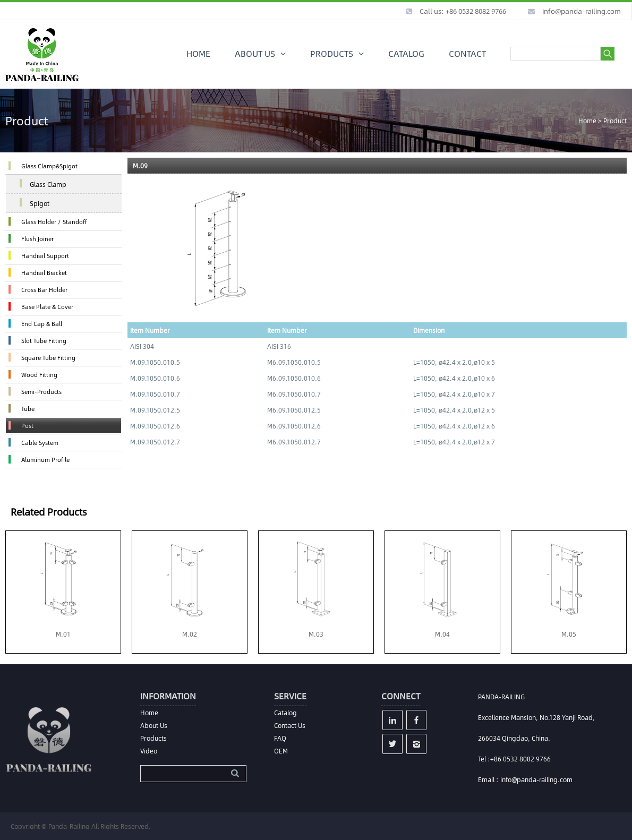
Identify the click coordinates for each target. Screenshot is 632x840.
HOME (198, 53)
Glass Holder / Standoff (54, 222)
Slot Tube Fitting (44, 341)
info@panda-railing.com (582, 11)
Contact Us (290, 725)
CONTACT (467, 53)
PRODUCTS (332, 53)
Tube (28, 409)
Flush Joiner (37, 239)
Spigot (40, 203)
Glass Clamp (48, 184)
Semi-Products (41, 392)
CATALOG (406, 53)
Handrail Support (45, 256)
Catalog (285, 713)
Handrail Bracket (44, 273)
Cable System (40, 443)
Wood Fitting (39, 375)
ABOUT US (255, 53)
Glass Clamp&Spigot (49, 166)
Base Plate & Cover (47, 307)
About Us (154, 725)
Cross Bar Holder (44, 290)
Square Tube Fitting (48, 358)
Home (587, 121)
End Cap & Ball (42, 324)
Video (149, 751)
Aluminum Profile (45, 460)
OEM (281, 751)
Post (27, 426)
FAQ (280, 738)
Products (153, 738)
